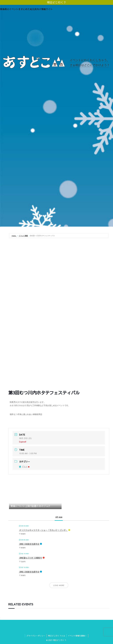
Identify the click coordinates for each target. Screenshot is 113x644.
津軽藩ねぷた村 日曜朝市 (31, 558)
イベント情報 (23, 236)
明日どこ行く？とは (57, 636)
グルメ (24, 467)
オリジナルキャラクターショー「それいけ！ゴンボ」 (43, 530)
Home (14, 236)
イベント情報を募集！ (77, 636)
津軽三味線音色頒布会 (29, 544)
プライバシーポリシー (36, 636)
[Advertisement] (56, 33)
